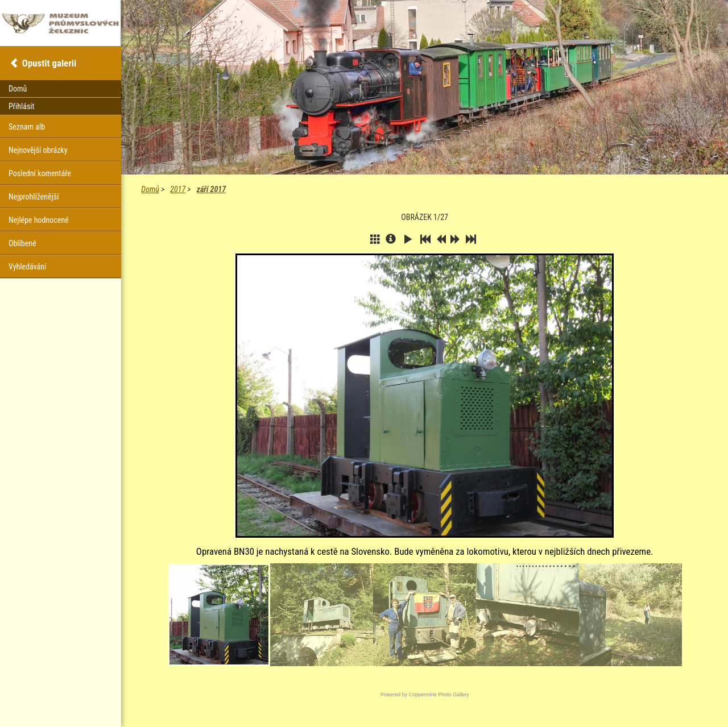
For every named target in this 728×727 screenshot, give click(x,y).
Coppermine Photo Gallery (439, 695)
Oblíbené (22, 243)
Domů (150, 189)
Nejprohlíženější (34, 197)
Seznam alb (27, 127)
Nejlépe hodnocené (39, 220)
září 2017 (211, 189)
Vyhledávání (27, 267)
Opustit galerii (49, 63)
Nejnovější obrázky (38, 150)
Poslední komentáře (40, 173)
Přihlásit (22, 106)
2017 (178, 189)
